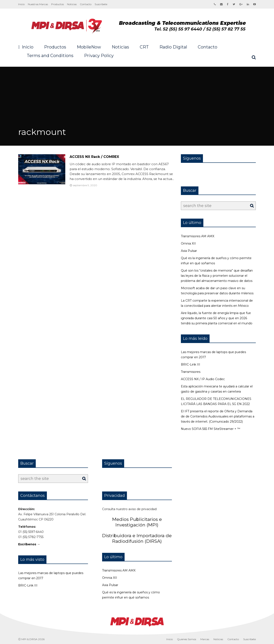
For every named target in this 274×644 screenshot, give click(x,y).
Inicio (21, 4)
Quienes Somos (187, 639)
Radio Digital (173, 47)
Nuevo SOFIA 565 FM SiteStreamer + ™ (211, 429)
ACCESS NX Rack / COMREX (94, 157)
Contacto (86, 4)
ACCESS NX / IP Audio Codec (203, 379)
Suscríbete (101, 4)
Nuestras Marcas (38, 4)
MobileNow (89, 47)
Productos (57, 4)
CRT (144, 47)
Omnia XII (188, 243)
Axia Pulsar (189, 251)
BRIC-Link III (191, 364)
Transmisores (191, 372)
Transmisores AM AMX (198, 236)
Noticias (72, 4)
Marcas (205, 639)
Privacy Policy (99, 56)
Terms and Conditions (50, 56)
